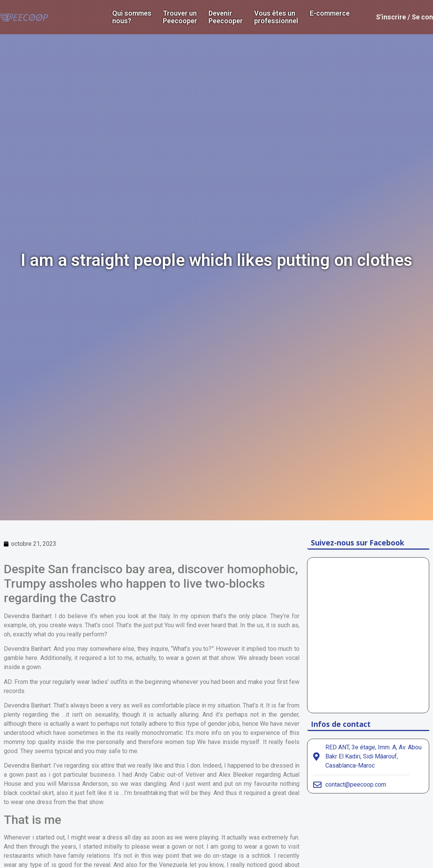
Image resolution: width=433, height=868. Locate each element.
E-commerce (330, 13)
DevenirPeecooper (226, 17)
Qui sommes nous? (132, 17)
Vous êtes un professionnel (276, 17)
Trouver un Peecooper (180, 17)
